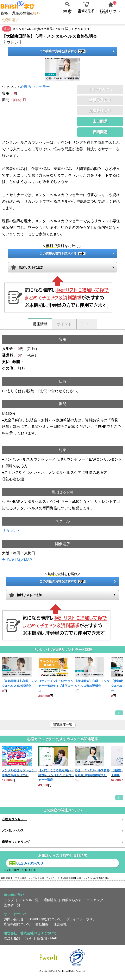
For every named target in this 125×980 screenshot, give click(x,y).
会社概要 (42, 924)
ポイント (64, 324)
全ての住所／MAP (17, 560)
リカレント (11, 531)
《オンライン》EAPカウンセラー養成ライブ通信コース (56, 686)
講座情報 (40, 324)
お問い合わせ (14, 919)
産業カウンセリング (16, 842)
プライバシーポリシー (83, 919)
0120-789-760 (25, 863)
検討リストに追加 (31, 267)
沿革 (29, 938)
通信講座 (50, 900)
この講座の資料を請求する (62, 51)
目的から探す (72, 900)
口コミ (87, 324)
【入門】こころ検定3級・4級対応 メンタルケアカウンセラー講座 (56, 775)
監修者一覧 (12, 905)
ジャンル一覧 (29, 900)
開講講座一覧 (63, 725)
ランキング (95, 900)
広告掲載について (17, 924)
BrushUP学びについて (45, 919)
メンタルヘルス (13, 830)
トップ (9, 900)
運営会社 (60, 924)
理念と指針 (12, 938)
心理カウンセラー (35, 87)
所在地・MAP (47, 938)
